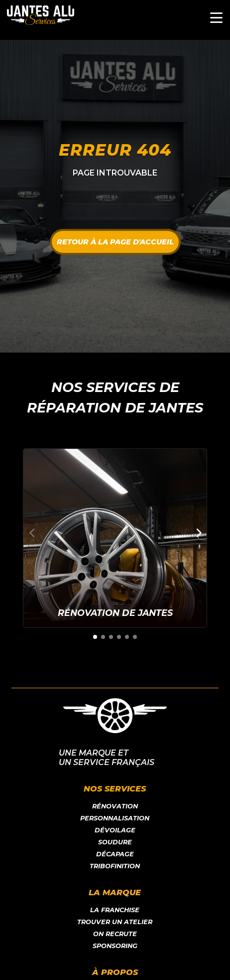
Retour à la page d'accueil (115, 242)
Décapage (115, 854)
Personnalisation (115, 818)
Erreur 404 (115, 150)
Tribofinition (115, 866)
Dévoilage (115, 830)
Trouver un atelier (115, 922)
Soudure (115, 842)
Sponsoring (115, 946)
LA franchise (115, 910)
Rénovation (115, 806)
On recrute (115, 934)
